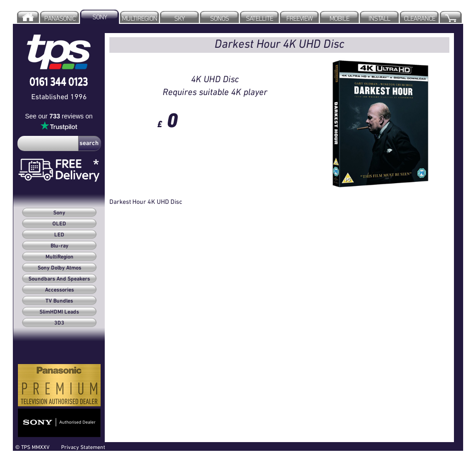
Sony (59, 213)
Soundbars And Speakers (59, 279)
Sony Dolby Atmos (59, 268)
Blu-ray (59, 246)
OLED (59, 224)
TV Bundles (59, 301)
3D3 (59, 323)
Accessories (59, 290)
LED (59, 235)
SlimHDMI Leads (59, 312)
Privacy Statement (83, 447)
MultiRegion (59, 257)
